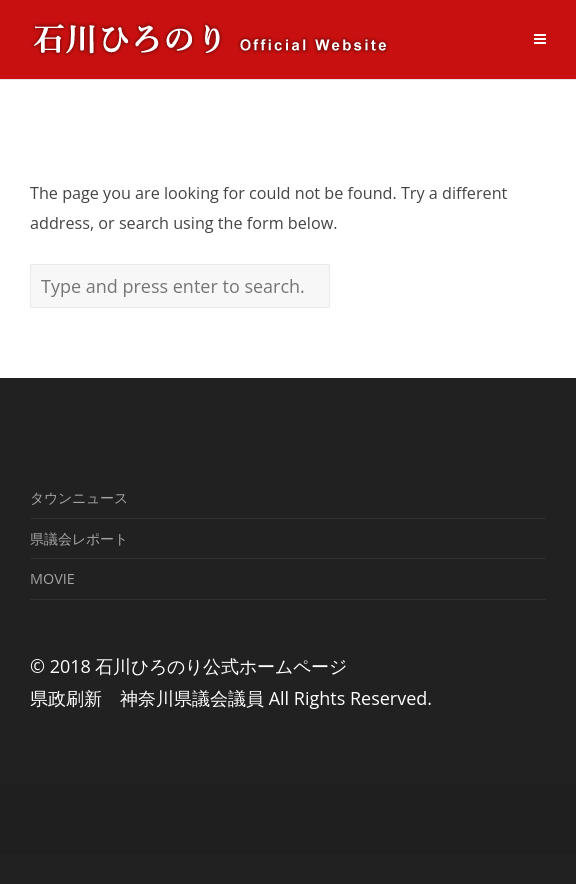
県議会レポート (79, 538)
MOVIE (52, 578)
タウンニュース (79, 497)
